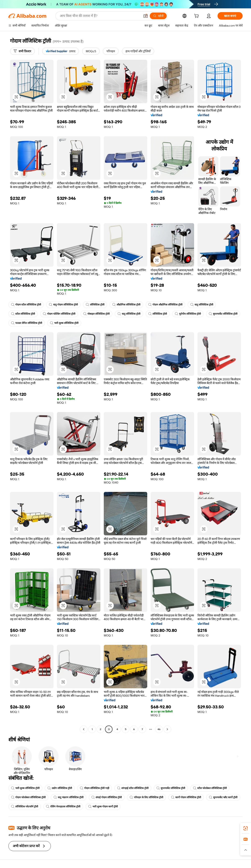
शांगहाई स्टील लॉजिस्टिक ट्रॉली (133, 788)
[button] (146, 16)
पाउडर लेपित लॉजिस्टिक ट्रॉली (27, 323)
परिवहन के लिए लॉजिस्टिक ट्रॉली (146, 797)
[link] (246, 828)
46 (159, 729)
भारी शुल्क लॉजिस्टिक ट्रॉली (64, 323)
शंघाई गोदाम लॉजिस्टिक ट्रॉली (107, 797)
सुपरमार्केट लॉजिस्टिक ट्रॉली (223, 314)
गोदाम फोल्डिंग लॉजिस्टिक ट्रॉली (59, 314)
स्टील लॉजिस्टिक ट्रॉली (23, 314)
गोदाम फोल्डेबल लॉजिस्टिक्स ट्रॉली (28, 797)
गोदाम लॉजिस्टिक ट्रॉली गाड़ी (95, 788)
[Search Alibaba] (100, 16)
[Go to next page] (167, 729)
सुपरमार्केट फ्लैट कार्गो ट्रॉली (223, 797)
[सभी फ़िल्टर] (22, 51)
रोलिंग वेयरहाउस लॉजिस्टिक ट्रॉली (63, 807)
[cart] (197, 17)
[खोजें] (158, 16)
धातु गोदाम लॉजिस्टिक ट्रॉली (63, 305)
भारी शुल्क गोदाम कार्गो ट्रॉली (103, 807)
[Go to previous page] (84, 729)
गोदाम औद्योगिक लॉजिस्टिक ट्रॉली (165, 305)
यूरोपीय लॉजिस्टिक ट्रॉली (188, 314)
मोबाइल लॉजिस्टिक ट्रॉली (96, 314)
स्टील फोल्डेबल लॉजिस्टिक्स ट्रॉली (210, 788)
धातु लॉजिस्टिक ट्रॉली (202, 305)
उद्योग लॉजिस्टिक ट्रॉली (60, 788)
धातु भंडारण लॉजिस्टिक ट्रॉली (69, 797)
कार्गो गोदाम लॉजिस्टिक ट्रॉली (186, 797)
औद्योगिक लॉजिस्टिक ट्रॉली (126, 305)
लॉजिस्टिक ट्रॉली (95, 305)
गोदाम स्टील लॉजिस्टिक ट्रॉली (26, 305)
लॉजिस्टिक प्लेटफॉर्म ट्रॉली (25, 807)
